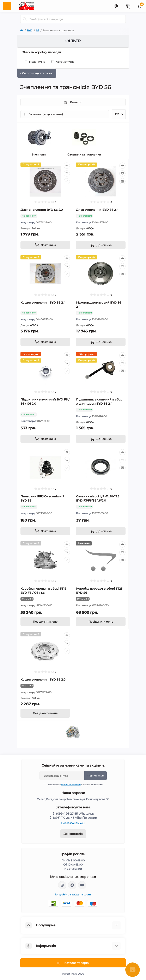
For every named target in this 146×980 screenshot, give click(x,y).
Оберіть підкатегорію (37, 73)
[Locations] (116, 6)
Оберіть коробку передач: (41, 52)
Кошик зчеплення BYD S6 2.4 (43, 303)
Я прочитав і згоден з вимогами (76, 785)
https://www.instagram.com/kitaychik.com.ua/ (62, 885)
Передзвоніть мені (73, 823)
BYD (30, 30)
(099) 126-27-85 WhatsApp (75, 814)
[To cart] (45, 245)
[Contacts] (128, 6)
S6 (37, 30)
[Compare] (67, 181)
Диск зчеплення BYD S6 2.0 (42, 210)
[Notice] (45, 622)
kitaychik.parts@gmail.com (73, 895)
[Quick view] (67, 166)
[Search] (25, 19)
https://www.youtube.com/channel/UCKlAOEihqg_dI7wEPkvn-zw (82, 885)
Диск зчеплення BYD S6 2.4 (97, 210)
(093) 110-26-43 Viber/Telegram (75, 818)
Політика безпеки (71, 785)
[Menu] (7, 6)
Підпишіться (96, 776)
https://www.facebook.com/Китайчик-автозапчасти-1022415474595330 (72, 885)
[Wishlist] (67, 173)
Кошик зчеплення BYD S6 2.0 (43, 680)
